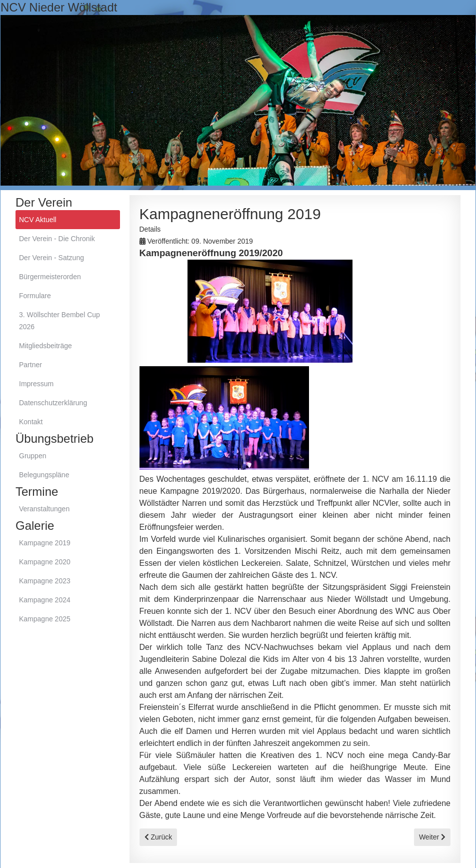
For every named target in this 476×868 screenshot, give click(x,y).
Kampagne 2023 (45, 581)
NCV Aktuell (38, 220)
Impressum (36, 384)
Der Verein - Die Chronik (57, 239)
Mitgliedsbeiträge (45, 346)
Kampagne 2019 (45, 543)
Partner (30, 365)
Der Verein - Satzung (51, 258)
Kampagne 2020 (45, 562)
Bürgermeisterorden (50, 277)
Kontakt (31, 422)
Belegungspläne (44, 475)
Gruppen (32, 456)
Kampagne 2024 (45, 600)
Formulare (35, 296)
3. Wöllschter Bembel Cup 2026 (59, 321)
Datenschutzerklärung (53, 403)
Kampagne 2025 (45, 619)
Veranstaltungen (44, 509)
